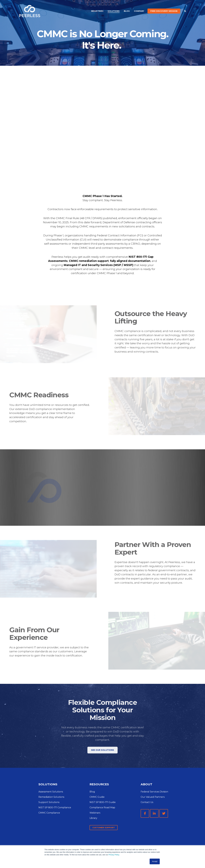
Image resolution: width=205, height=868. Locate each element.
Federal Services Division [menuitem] (154, 792)
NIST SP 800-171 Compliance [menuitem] (55, 807)
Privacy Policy (114, 855)
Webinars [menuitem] (95, 813)
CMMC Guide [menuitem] (97, 797)
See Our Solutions (102, 756)
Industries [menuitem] (97, 11)
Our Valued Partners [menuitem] (153, 797)
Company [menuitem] (139, 11)
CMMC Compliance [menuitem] (49, 813)
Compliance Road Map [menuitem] (102, 807)
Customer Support (104, 828)
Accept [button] (155, 861)
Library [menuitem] (93, 818)
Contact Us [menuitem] (147, 802)
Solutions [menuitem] (114, 11)
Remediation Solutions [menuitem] (51, 797)
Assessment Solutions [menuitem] (51, 792)
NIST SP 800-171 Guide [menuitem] (103, 802)
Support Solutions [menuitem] (49, 802)
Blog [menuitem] (127, 11)
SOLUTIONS (48, 784)
